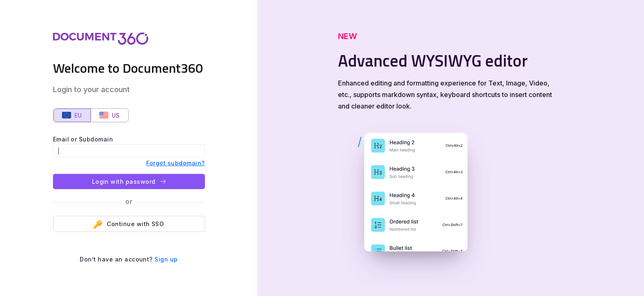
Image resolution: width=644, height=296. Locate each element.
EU (72, 115)
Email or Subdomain (83, 139)
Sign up (166, 259)
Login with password (129, 182)
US (110, 115)
